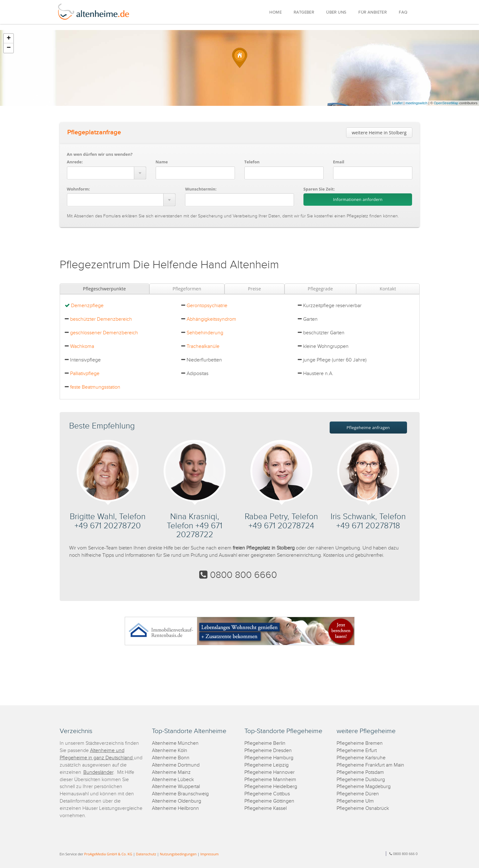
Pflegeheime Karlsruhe (361, 758)
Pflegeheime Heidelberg (271, 787)
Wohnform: (78, 189)
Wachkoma (82, 346)
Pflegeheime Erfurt (357, 751)
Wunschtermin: (201, 189)
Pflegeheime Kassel (266, 808)
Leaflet (397, 103)
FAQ (403, 12)
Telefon (252, 162)
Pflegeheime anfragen (368, 428)
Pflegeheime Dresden (268, 751)
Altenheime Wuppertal (176, 787)
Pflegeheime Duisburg (361, 780)
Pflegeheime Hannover (269, 772)
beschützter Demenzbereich (101, 319)
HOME (275, 12)
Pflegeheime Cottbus (267, 794)
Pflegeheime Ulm (355, 801)
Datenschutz (146, 854)
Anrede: (75, 162)
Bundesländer (98, 772)
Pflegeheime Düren (358, 794)
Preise (254, 289)
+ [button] (9, 39)
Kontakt (388, 289)
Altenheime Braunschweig (180, 794)
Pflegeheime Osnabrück (363, 808)
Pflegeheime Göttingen (269, 801)
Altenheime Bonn (171, 758)
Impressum (209, 854)
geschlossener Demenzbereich (104, 333)
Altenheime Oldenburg (177, 801)
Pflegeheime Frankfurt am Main (370, 765)
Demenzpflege (87, 306)
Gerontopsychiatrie (207, 306)
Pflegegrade (320, 289)
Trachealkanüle (203, 346)
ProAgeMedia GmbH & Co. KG (108, 854)
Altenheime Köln (170, 751)
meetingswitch (416, 103)
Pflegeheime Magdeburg (364, 787)
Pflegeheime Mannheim (270, 780)
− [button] (9, 48)
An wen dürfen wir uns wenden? (100, 154)
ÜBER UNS (336, 12)
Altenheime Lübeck (173, 780)
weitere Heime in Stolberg (379, 133)
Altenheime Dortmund (176, 765)
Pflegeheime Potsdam (360, 772)
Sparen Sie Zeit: (319, 189)
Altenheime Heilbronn (175, 808)
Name (162, 162)
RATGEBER (304, 12)
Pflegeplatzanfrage (94, 132)
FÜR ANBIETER (373, 12)
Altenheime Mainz (171, 772)
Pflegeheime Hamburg (269, 758)
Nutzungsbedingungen (178, 854)
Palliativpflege (85, 374)
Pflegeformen (187, 289)
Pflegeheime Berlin (265, 743)
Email (339, 162)
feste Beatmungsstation (95, 387)
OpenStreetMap (446, 103)
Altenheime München (175, 743)
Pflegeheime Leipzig (266, 765)
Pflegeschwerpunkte (105, 289)
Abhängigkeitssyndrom (211, 319)
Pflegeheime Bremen (360, 743)
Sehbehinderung (205, 333)
